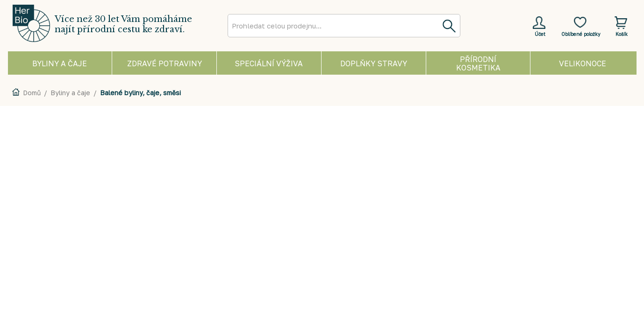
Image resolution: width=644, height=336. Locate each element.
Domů (32, 93)
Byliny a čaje (70, 93)
